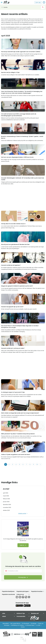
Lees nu (22, 545)
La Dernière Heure (30, 625)
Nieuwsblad (6, 623)
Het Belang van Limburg (17, 625)
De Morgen (34, 623)
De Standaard (26, 623)
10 (37, 464)
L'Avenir (23, 627)
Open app (38, 2)
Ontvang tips (22, 577)
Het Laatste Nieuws (15, 623)
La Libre (38, 625)
